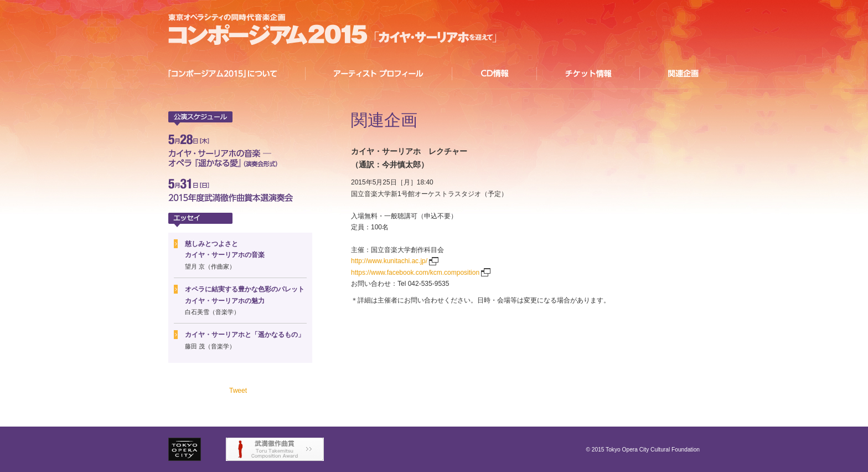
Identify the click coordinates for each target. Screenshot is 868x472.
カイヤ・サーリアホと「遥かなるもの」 (245, 335)
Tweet (238, 391)
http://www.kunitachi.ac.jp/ (389, 261)
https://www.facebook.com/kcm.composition (415, 273)
